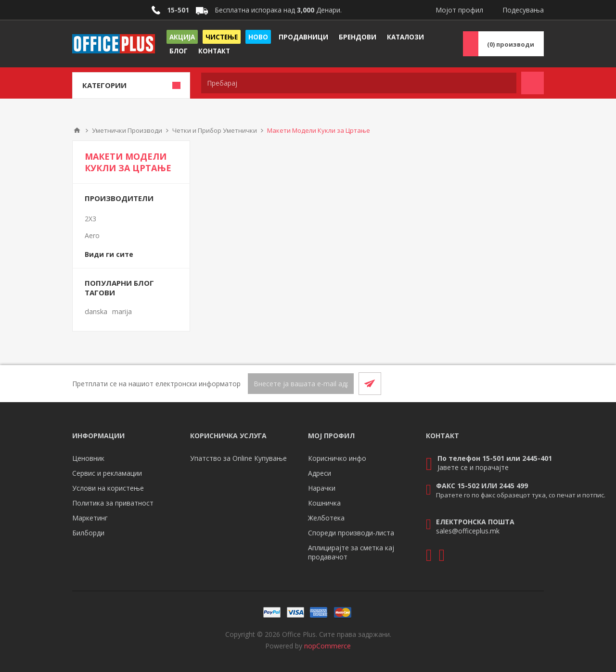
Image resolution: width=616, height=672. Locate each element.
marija (122, 311)
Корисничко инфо (337, 458)
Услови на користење (108, 488)
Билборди (88, 533)
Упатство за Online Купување (238, 458)
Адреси (320, 473)
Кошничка (324, 503)
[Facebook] (509, 383)
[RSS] (532, 383)
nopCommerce (327, 646)
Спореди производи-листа (351, 533)
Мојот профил (459, 10)
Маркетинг (90, 518)
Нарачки (322, 488)
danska (96, 311)
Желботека (326, 518)
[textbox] (359, 83)
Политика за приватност (113, 503)
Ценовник (88, 458)
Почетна (77, 130)
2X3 (90, 219)
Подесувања (523, 10)
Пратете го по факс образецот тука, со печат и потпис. (521, 495)
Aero (92, 235)
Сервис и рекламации (107, 473)
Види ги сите (109, 254)
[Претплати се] (301, 384)
